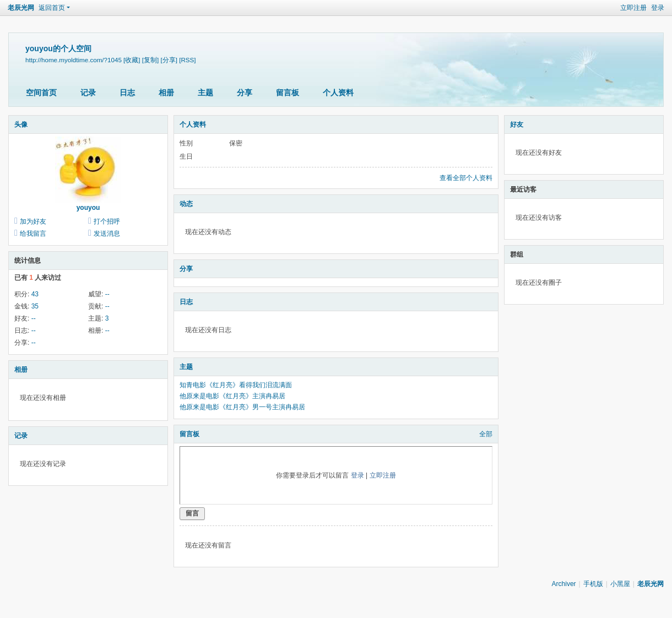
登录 (658, 8)
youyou (88, 208)
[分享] (169, 60)
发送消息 (107, 234)
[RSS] (187, 60)
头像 (21, 124)
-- (107, 294)
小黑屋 (620, 584)
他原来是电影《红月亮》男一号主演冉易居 (242, 407)
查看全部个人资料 (466, 178)
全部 (486, 434)
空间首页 (41, 93)
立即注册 (633, 8)
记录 (88, 93)
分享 (245, 93)
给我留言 (33, 234)
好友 (517, 124)
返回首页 (52, 8)
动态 (186, 204)
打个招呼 (107, 221)
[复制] (150, 60)
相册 (166, 93)
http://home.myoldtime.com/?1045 (74, 60)
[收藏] (132, 60)
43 (35, 294)
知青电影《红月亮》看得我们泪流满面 (236, 385)
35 (35, 306)
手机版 (593, 584)
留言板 (288, 93)
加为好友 (33, 221)
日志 (127, 93)
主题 (205, 93)
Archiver (564, 584)
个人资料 (338, 93)
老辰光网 (21, 8)
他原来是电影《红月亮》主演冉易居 (232, 396)
